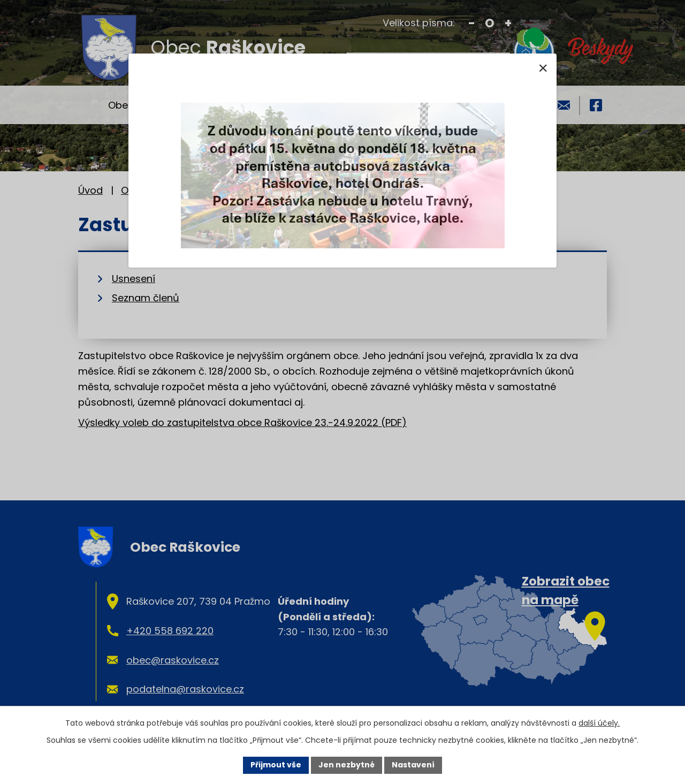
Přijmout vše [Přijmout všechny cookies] (276, 765)
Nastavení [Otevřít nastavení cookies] (413, 765)
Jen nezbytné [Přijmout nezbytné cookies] (347, 765)
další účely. (599, 723)
